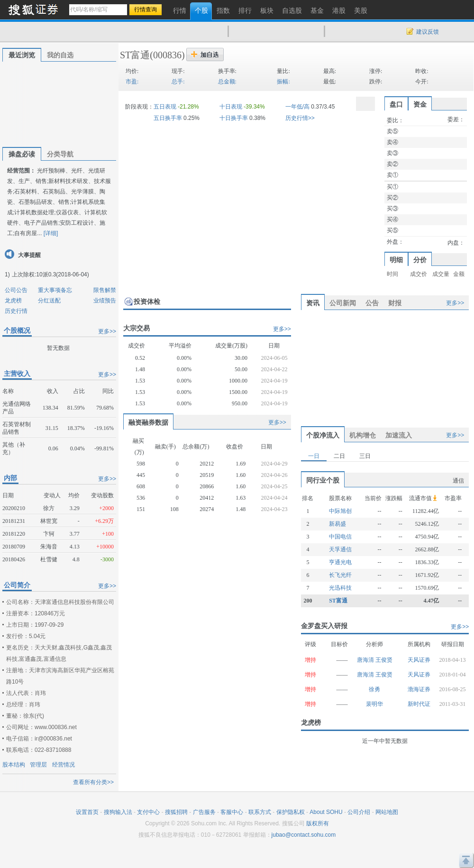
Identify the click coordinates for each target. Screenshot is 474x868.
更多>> (107, 331)
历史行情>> (300, 118)
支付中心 (148, 812)
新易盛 (337, 524)
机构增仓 (363, 435)
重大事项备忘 (55, 290)
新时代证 (419, 704)
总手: (178, 82)
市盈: (132, 82)
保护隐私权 (291, 812)
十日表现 (231, 107)
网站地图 (387, 812)
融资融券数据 (148, 422)
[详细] (51, 233)
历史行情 (16, 311)
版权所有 (318, 823)
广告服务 (204, 812)
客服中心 (232, 812)
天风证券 (419, 660)
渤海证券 (419, 689)
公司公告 (16, 290)
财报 (395, 303)
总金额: (227, 82)
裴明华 (374, 704)
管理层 (38, 765)
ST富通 (135, 55)
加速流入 (399, 435)
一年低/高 (297, 107)
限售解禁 (105, 290)
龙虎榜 (13, 301)
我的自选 (60, 55)
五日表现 (165, 107)
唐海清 (366, 660)
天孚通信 (340, 549)
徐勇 (374, 689)
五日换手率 (168, 118)
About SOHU (326, 812)
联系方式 (260, 812)
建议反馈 (428, 32)
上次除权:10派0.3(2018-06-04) (50, 274)
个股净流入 (323, 435)
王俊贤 (384, 660)
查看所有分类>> (93, 782)
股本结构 (14, 765)
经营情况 (64, 765)
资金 (420, 104)
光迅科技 (340, 588)
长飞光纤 (340, 575)
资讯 (313, 303)
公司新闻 (343, 303)
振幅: (283, 82)
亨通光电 (340, 562)
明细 (396, 260)
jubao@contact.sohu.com (304, 835)
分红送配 (49, 301)
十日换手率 (234, 118)
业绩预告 (105, 301)
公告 (372, 303)
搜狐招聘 (176, 812)
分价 (420, 260)
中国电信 (340, 537)
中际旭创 (340, 511)
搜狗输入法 (118, 812)
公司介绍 (359, 812)
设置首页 (87, 812)
